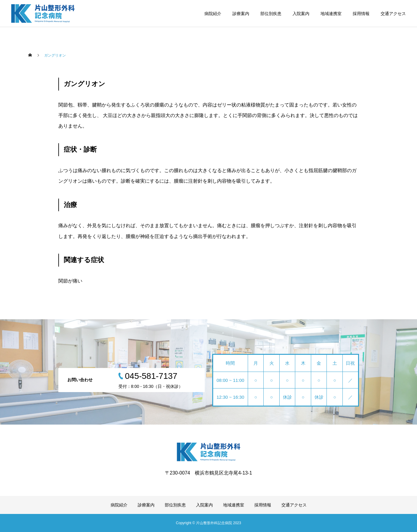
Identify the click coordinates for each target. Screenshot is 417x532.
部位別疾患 (271, 14)
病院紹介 (213, 14)
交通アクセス (393, 14)
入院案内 (301, 14)
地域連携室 (331, 14)
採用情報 (361, 14)
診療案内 (241, 14)
